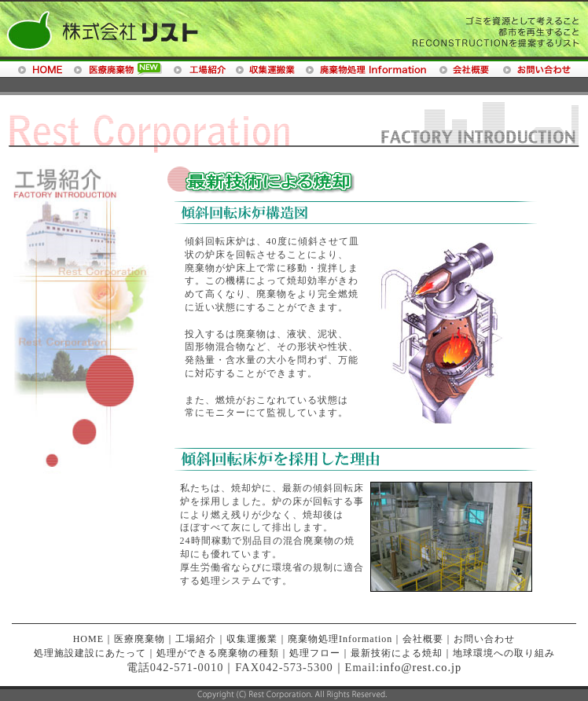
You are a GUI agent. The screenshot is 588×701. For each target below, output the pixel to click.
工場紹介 (196, 639)
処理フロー (315, 653)
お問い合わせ (484, 639)
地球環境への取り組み (504, 653)
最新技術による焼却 (397, 653)
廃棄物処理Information (340, 639)
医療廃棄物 (140, 639)
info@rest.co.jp (421, 667)
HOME (88, 639)
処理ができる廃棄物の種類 (218, 653)
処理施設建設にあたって (90, 653)
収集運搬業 (252, 639)
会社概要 (423, 639)
